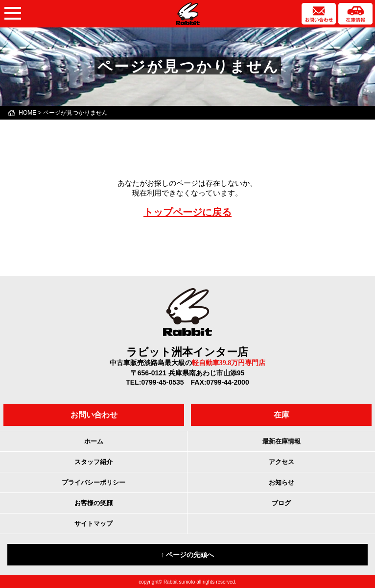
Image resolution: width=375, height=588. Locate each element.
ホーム (94, 441)
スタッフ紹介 (94, 462)
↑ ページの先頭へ (188, 555)
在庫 (281, 415)
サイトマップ (94, 524)
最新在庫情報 (281, 441)
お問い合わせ (94, 415)
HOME (27, 113)
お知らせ (281, 482)
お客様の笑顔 (94, 503)
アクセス (281, 462)
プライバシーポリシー (94, 482)
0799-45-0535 (162, 382)
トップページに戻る (187, 212)
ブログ (281, 503)
